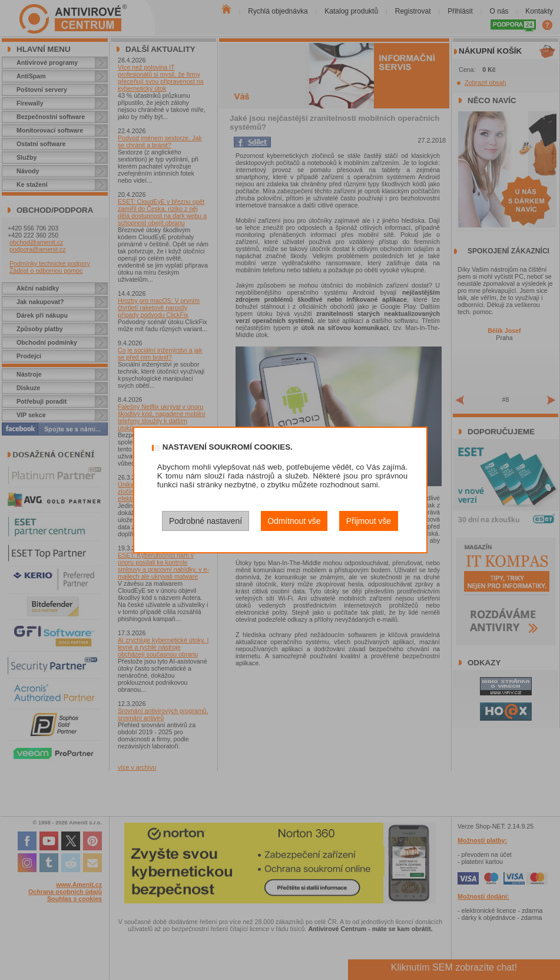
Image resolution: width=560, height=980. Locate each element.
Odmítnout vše (294, 521)
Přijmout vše (369, 521)
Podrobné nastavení (206, 521)
